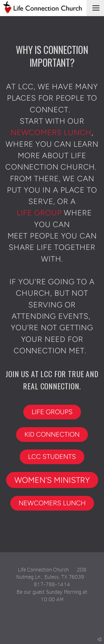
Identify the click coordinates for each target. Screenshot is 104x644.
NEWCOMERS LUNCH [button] (52, 503)
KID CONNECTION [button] (52, 434)
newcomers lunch (51, 132)
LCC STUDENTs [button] (52, 457)
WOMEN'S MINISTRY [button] (52, 480)
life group (39, 213)
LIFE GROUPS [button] (52, 412)
